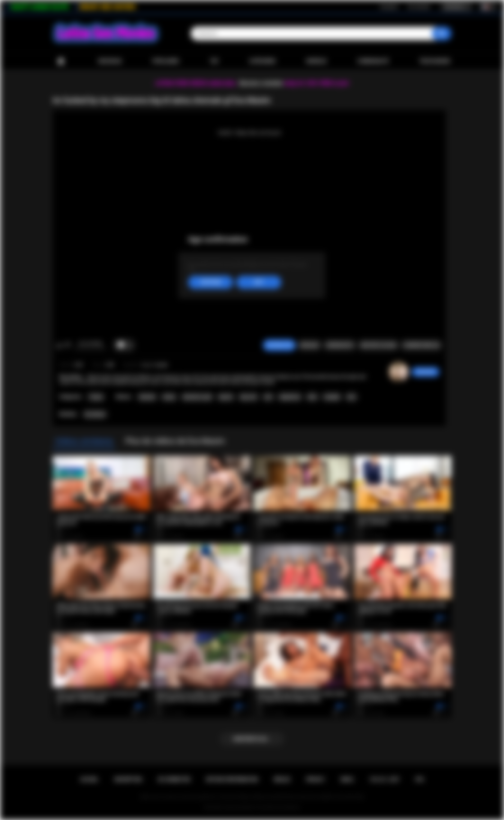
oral (268, 397)
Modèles (316, 61)
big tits (226, 397)
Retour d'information (232, 779)
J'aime (59, 345)
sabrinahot (425, 372)
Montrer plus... (252, 739)
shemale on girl (197, 397)
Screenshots (340, 345)
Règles (282, 779)
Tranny (96, 397)
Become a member (261, 83)
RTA (420, 779)
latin (312, 397)
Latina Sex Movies (239, 807)
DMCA (347, 779)
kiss (351, 397)
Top (214, 61)
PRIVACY (315, 779)
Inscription (389, 7)
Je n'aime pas (68, 345)
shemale (147, 397)
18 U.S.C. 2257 (385, 779)
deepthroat (290, 397)
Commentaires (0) (421, 345)
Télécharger (434, 61)
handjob (332, 397)
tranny (169, 397)
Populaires (166, 61)
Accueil (61, 61)
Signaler (309, 345)
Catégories (262, 61)
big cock (248, 397)
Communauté (373, 61)
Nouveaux (110, 61)
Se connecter (419, 7)
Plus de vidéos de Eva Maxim (175, 441)
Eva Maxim (95, 414)
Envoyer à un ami (378, 345)
